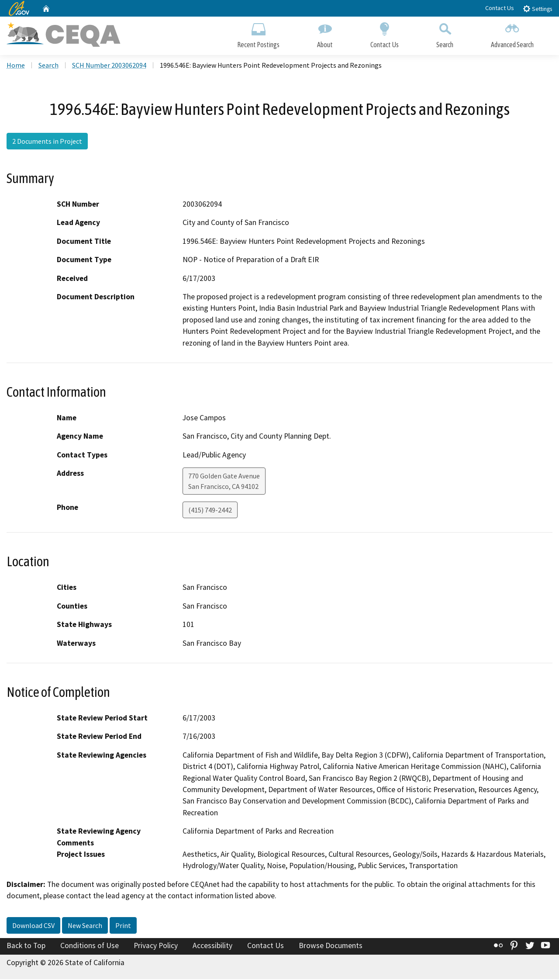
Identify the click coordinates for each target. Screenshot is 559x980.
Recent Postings (258, 34)
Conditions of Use (90, 946)
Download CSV (33, 926)
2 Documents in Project (47, 142)
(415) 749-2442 (210, 511)
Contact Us (500, 8)
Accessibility (212, 946)
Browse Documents (331, 946)
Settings (537, 9)
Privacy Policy (156, 946)
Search (445, 34)
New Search (85, 926)
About (325, 34)
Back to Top (26, 946)
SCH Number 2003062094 (109, 66)
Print (123, 926)
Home (16, 66)
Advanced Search (512, 34)
